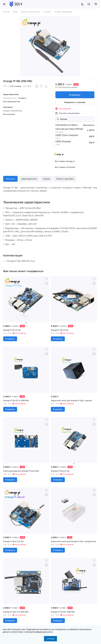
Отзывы (47, 179)
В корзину (75, 95)
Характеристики (29, 179)
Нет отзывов (15, 86)
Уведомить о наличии (75, 102)
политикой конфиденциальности (39, 632)
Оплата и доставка (65, 179)
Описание (10, 179)
